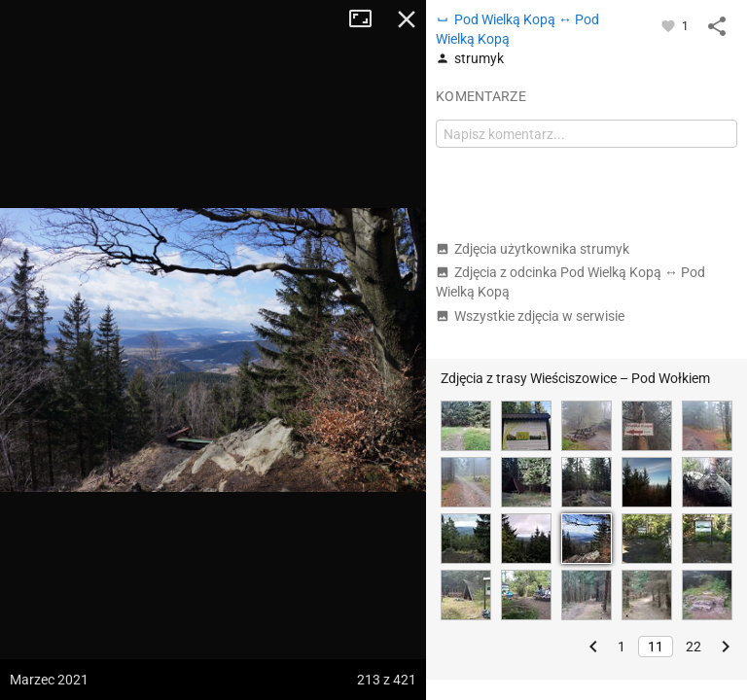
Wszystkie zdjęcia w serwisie (530, 316)
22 (694, 647)
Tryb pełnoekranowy (368, 19)
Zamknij (407, 19)
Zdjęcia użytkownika (533, 249)
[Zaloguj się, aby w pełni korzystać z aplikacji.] (670, 25)
